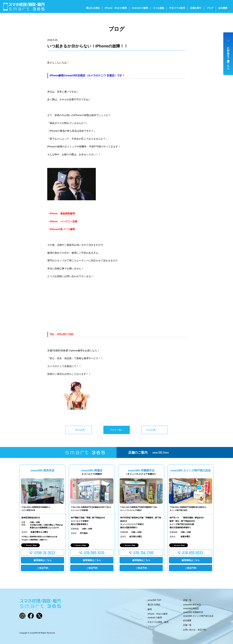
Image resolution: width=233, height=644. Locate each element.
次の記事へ (152, 430)
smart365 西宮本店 (192, 605)
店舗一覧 (187, 600)
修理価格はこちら (43, 560)
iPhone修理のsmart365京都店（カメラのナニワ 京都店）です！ (87, 75)
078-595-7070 (94, 553)
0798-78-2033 (45, 553)
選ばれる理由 (93, 8)
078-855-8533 (193, 553)
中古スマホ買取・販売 (158, 622)
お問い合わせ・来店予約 (195, 630)
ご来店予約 (43, 568)
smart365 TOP (154, 600)
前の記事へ (81, 430)
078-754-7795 (143, 553)
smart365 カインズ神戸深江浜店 (198, 616)
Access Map (31, 545)
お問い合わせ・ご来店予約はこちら (228, 57)
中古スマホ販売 (177, 8)
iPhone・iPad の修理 (116, 8)
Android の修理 (140, 8)
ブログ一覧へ (116, 430)
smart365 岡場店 (191, 608)
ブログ (210, 8)
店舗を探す (196, 8)
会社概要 (223, 8)
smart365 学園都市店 (193, 612)
